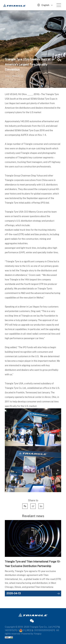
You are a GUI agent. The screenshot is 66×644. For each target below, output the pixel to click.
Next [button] (60, 560)
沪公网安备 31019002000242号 (37, 630)
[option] (33, 558)
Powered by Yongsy (31, 634)
